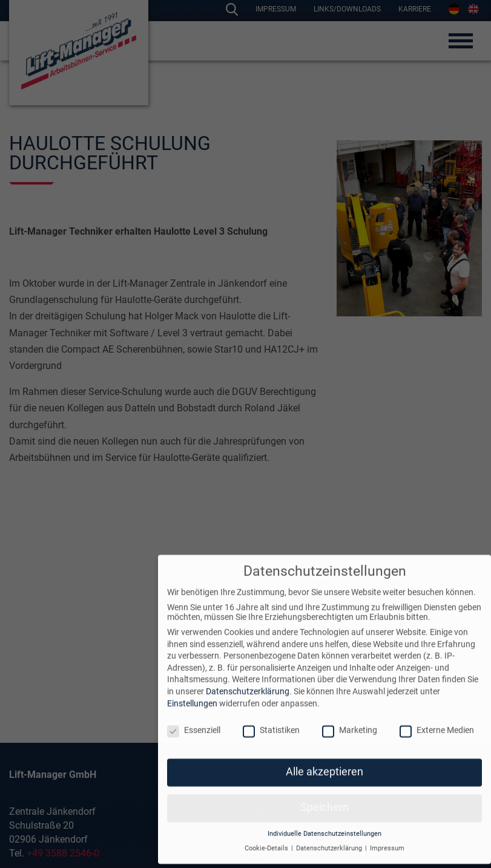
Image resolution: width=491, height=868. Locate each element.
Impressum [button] (387, 834)
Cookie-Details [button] (267, 834)
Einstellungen (192, 689)
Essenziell (194, 716)
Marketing (350, 716)
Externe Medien (437, 716)
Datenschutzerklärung (248, 677)
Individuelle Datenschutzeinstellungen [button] (325, 820)
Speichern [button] (325, 794)
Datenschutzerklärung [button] (330, 834)
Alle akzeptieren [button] (325, 758)
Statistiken (271, 716)
